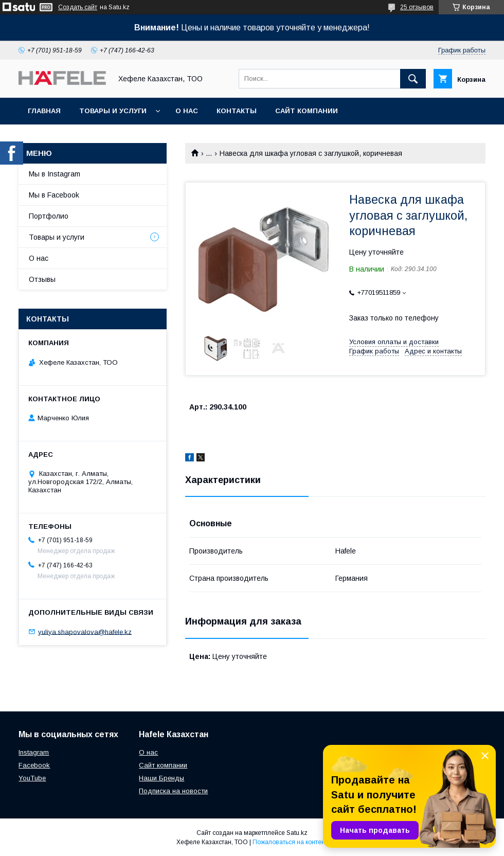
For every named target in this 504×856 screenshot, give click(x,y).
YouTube (32, 778)
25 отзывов (417, 7)
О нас (187, 111)
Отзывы (42, 279)
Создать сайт (78, 7)
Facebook (34, 765)
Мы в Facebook (54, 195)
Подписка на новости (173, 791)
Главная (44, 111)
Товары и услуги (113, 111)
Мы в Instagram (55, 174)
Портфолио (49, 216)
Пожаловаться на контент (290, 842)
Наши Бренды (161, 778)
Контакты (237, 111)
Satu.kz (297, 833)
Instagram (34, 752)
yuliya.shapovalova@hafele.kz (85, 631)
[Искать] (413, 79)
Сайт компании (307, 111)
